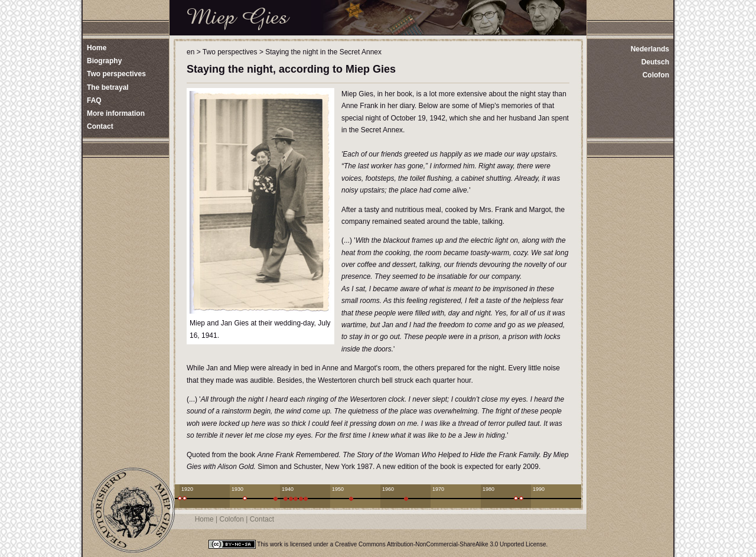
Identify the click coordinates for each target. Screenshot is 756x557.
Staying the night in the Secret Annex (323, 52)
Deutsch (655, 62)
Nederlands (650, 49)
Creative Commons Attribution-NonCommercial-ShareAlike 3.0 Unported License (440, 544)
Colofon (656, 75)
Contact (262, 519)
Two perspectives (230, 52)
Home (204, 519)
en (190, 52)
